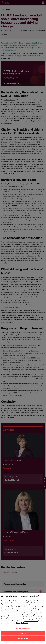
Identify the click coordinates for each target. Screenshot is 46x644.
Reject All (23, 635)
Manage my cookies (23, 630)
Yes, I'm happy (23, 640)
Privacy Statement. (22, 625)
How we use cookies (31, 623)
